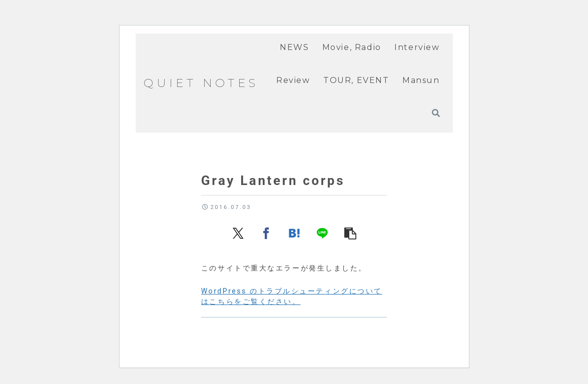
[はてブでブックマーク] (294, 232)
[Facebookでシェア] (266, 232)
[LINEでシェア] (322, 232)
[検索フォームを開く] (436, 113)
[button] (350, 232)
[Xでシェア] (238, 232)
